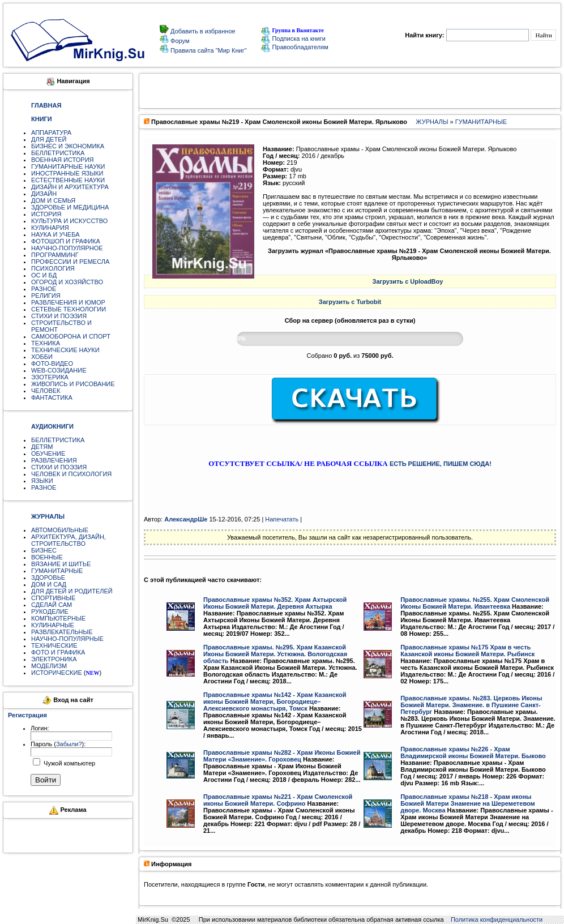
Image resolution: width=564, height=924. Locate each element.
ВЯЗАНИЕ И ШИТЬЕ (61, 564)
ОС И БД (44, 275)
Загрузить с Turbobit (350, 302)
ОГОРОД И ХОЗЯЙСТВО (67, 282)
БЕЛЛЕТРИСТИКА (58, 153)
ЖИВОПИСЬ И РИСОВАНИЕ (73, 384)
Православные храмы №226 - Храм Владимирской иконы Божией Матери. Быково (473, 752)
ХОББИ (42, 357)
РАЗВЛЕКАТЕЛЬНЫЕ (62, 632)
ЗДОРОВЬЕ (48, 577)
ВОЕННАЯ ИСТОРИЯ (63, 160)
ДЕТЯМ (42, 447)
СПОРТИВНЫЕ (53, 598)
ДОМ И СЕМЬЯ (53, 200)
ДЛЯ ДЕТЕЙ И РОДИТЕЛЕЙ (72, 591)
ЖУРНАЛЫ (432, 122)
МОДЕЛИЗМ (49, 666)
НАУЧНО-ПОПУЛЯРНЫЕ (67, 639)
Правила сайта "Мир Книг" (208, 50)
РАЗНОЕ (44, 289)
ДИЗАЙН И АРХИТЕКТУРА (70, 187)
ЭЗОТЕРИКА (50, 377)
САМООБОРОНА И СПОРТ (71, 336)
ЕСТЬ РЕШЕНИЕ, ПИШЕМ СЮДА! (441, 464)
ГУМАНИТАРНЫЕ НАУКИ (68, 166)
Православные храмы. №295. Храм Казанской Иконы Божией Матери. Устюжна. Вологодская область (275, 654)
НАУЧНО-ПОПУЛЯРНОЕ (67, 248)
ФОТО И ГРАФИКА (58, 652)
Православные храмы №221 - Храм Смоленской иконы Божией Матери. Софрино (278, 800)
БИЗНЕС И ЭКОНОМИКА (68, 146)
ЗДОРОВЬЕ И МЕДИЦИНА (70, 207)
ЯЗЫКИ (42, 481)
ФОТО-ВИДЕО (52, 363)
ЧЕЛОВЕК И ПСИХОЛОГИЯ (71, 474)
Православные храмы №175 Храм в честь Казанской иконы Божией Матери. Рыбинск (467, 651)
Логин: (40, 728)
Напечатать (282, 519)
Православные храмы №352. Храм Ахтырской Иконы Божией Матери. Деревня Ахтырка (275, 603)
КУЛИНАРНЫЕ (53, 625)
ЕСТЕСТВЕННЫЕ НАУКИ (68, 180)
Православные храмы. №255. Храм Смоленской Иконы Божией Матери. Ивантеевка (475, 603)
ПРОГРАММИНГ (55, 255)
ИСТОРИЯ (46, 214)
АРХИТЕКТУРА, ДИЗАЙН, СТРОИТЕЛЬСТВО (69, 540)
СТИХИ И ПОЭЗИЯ (59, 316)
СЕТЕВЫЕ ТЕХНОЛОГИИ (69, 309)
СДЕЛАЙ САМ (52, 605)
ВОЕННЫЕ (47, 557)
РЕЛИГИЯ (46, 296)
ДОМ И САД (49, 584)
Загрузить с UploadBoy (408, 281)
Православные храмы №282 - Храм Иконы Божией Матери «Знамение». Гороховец (282, 756)
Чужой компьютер (69, 763)
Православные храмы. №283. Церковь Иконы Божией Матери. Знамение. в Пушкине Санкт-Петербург (471, 705)
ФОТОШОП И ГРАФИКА (66, 241)
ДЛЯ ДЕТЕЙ (49, 139)
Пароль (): (58, 744)
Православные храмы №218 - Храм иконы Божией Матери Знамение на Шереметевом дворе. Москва (468, 803)
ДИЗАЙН (44, 194)
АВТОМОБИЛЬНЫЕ (60, 530)
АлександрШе (186, 519)
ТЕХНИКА (46, 343)
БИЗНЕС (44, 550)
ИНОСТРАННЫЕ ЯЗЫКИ (67, 173)
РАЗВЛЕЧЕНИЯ (54, 460)
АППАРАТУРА (51, 132)
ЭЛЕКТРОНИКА (54, 659)
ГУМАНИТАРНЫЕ (57, 571)
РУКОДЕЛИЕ (50, 611)
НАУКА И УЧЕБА (55, 234)
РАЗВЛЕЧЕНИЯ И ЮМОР (68, 302)
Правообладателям (294, 47)
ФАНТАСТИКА (52, 397)
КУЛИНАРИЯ (50, 228)
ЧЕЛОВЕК (46, 391)
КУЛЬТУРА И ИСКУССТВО (69, 221)
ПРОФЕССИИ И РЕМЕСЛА (70, 262)
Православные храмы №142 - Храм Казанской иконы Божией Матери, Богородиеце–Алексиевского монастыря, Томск (275, 701)
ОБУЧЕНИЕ (48, 454)
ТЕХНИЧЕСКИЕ (54, 645)
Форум (179, 41)
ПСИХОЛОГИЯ (53, 268)
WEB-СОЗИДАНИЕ (59, 370)
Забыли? (69, 744)
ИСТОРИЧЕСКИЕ (57, 673)
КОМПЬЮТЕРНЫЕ (58, 618)
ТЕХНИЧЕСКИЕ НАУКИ (65, 350)
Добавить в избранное (202, 31)
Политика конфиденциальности (497, 919)
